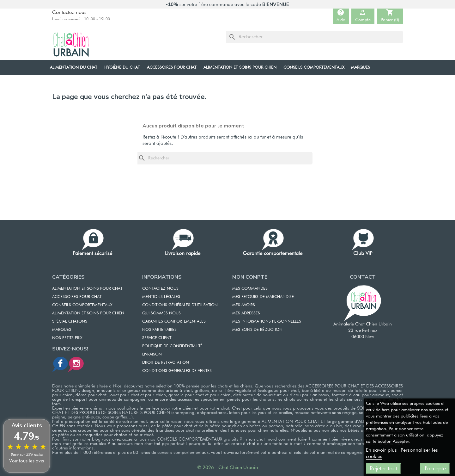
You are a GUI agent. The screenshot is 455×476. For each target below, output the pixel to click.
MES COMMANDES (250, 289)
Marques (62, 330)
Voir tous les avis (27, 461)
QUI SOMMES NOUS (161, 313)
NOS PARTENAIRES (159, 330)
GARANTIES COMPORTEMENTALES (174, 321)
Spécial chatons (70, 321)
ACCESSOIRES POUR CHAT (77, 297)
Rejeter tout (383, 469)
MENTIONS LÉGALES (161, 297)
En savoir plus (382, 450)
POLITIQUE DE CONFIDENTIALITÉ (172, 346)
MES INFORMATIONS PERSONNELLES (267, 321)
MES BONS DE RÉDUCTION (257, 330)
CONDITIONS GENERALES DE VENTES (177, 371)
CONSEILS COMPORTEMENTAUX (82, 305)
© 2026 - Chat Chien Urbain (227, 468)
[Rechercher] (314, 37)
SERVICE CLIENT (157, 338)
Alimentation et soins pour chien (88, 313)
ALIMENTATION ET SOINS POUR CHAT (87, 289)
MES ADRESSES (246, 313)
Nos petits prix (67, 338)
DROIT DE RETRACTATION (166, 363)
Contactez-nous (69, 13)
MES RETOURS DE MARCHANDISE (263, 297)
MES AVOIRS (244, 305)
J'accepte (435, 469)
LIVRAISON (152, 354)
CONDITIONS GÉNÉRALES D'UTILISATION (180, 305)
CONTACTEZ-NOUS (160, 289)
